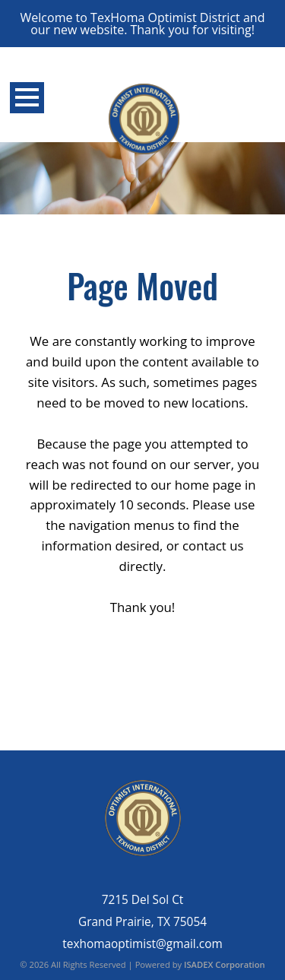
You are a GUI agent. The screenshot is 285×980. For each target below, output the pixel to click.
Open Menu (27, 98)
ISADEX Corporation (225, 964)
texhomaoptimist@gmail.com (142, 944)
